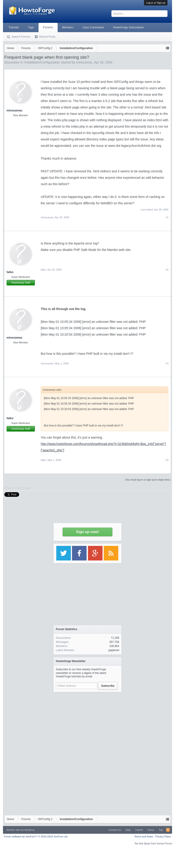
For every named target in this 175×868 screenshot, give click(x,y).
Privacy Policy (163, 836)
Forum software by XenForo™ (36, 836)
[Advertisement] (87, 723)
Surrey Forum (164, 843)
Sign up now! (87, 532)
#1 (167, 217)
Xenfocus (30, 830)
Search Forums (21, 37)
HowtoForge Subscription (128, 27)
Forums (48, 27)
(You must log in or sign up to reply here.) (148, 480)
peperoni (114, 650)
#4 (167, 460)
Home (151, 830)
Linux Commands (93, 27)
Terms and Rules (144, 836)
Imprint (139, 830)
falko (10, 272)
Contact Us (115, 830)
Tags (31, 27)
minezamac (15, 110)
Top (161, 830)
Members (68, 27)
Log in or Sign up (156, 3)
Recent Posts (47, 37)
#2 (167, 270)
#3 (167, 363)
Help (128, 830)
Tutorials (14, 27)
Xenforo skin (13, 830)
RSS (168, 830)
